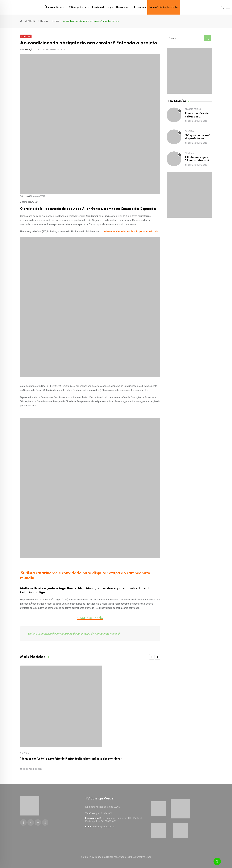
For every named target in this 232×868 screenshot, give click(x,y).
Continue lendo (90, 618)
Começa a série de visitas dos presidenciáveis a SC (198, 116)
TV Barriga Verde (77, 7)
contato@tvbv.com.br (104, 827)
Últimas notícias (53, 7)
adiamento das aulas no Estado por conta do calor (132, 231)
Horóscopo (122, 7)
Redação (29, 49)
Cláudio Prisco (193, 109)
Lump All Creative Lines (139, 857)
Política (24, 753)
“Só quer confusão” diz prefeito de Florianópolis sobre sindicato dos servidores (71, 758)
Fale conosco (139, 7)
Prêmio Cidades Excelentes (164, 7)
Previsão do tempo (103, 7)
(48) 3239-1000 (104, 813)
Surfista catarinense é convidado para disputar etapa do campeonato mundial (74, 633)
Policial (189, 153)
